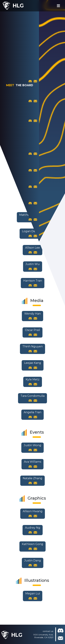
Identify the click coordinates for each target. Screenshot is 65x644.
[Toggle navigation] (58, 6)
